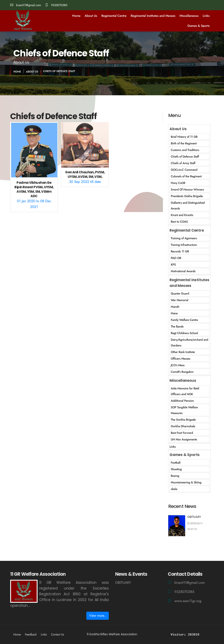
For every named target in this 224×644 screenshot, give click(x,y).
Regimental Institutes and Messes (153, 16)
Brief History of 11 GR (184, 137)
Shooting (176, 469)
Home (76, 16)
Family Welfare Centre (184, 320)
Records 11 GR (180, 251)
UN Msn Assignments (184, 439)
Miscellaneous (189, 16)
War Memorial (179, 300)
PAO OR (176, 258)
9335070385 (56, 5)
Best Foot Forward (182, 433)
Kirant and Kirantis (182, 215)
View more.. (98, 616)
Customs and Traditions (185, 150)
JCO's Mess (178, 365)
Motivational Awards (183, 271)
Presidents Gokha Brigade (187, 196)
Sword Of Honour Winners (187, 189)
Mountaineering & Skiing (186, 482)
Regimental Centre (114, 16)
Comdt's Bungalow (182, 372)
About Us (91, 16)
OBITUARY (194, 517)
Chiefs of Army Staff (183, 163)
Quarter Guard (180, 294)
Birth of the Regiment (184, 143)
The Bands (177, 326)
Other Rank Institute (183, 352)
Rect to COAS (179, 222)
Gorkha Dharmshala (183, 426)
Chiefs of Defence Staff (59, 71)
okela (174, 489)
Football (176, 463)
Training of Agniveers (184, 238)
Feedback (31, 634)
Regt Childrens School (184, 333)
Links (206, 16)
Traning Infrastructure (184, 245)
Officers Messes (181, 359)
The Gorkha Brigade (183, 420)
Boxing (175, 476)
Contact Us (57, 634)
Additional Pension (182, 401)
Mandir (175, 307)
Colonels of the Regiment (186, 176)
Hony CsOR (178, 183)
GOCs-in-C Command (184, 170)
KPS (173, 265)
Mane (174, 313)
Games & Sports (198, 26)
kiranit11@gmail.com (26, 5)
